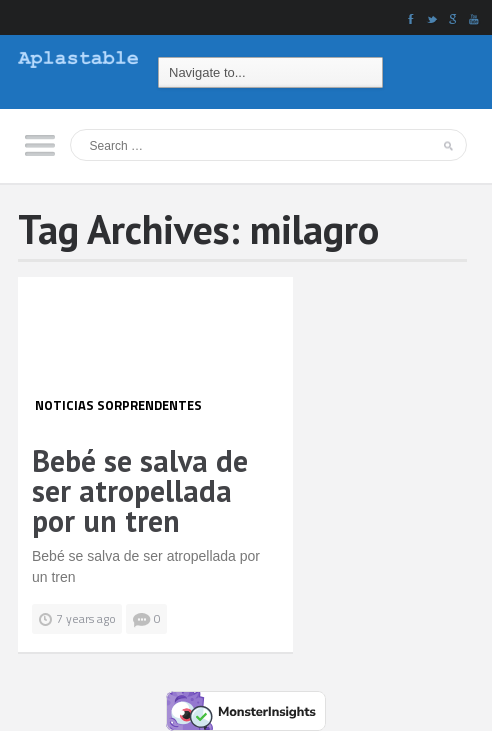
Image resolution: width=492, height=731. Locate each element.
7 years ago (86, 618)
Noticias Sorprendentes (118, 405)
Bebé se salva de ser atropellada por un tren (140, 490)
